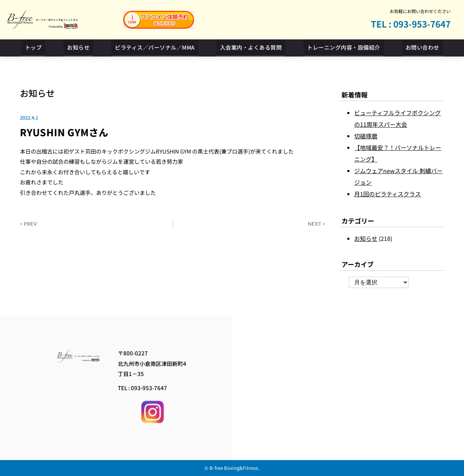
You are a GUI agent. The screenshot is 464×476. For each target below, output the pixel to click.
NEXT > (316, 224)
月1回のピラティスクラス (388, 194)
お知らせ (37, 93)
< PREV (28, 224)
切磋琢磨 (366, 136)
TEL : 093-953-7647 (411, 24)
